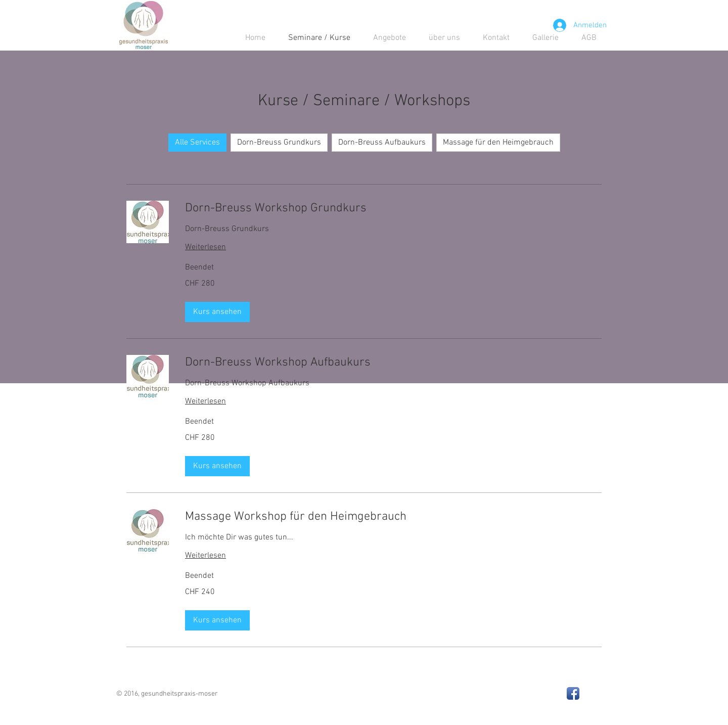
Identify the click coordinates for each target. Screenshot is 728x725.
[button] (217, 312)
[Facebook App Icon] (573, 693)
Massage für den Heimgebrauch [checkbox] (498, 143)
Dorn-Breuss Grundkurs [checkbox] (279, 143)
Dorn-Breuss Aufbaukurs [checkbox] (382, 143)
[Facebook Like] (500, 689)
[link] (393, 209)
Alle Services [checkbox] (197, 143)
